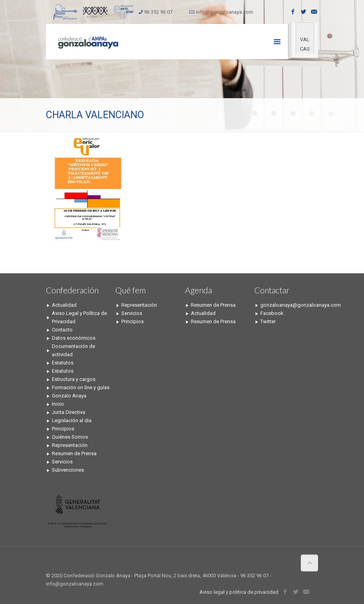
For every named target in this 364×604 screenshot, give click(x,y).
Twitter (268, 321)
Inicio (58, 404)
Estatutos (63, 363)
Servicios (62, 462)
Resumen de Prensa (74, 453)
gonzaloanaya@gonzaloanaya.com (289, 305)
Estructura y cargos (74, 379)
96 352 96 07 (158, 12)
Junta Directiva (69, 412)
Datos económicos (74, 338)
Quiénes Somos (70, 437)
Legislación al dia (72, 420)
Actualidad (64, 305)
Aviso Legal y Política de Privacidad (79, 317)
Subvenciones (68, 470)
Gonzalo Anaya (69, 396)
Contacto (62, 330)
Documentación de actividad (73, 350)
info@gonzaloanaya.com (225, 12)
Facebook (272, 313)
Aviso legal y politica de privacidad (239, 592)
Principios (63, 429)
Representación (70, 445)
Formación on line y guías (81, 387)
